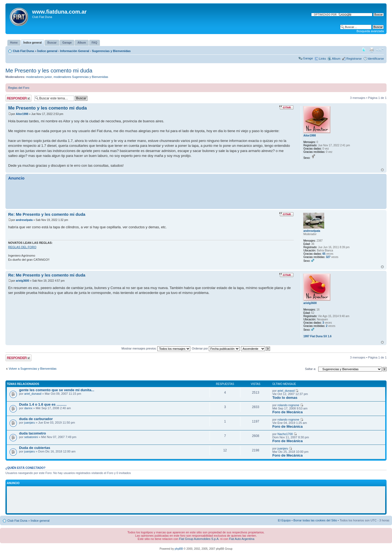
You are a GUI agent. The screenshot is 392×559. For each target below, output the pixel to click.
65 (324, 254)
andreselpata (24, 220)
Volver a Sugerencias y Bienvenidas (33, 369)
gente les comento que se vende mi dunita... (57, 390)
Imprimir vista (372, 50)
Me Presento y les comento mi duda (49, 71)
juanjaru (30, 423)
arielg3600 (22, 281)
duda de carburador (36, 419)
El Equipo (284, 520)
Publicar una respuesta (19, 98)
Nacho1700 (285, 434)
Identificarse (376, 59)
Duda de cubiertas (35, 448)
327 (328, 257)
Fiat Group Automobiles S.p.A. (199, 539)
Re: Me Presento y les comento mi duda (47, 214)
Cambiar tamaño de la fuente (380, 50)
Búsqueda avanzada (370, 31)
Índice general (47, 51)
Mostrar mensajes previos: (156, 348)
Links (323, 59)
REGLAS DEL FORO (22, 247)
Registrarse (354, 59)
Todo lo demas (285, 398)
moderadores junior (39, 77)
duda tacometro (33, 433)
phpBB (179, 549)
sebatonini (31, 437)
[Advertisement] (196, 195)
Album (336, 59)
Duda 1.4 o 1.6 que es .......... (43, 404)
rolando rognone (288, 405)
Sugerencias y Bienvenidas (111, 51)
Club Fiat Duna (23, 51)
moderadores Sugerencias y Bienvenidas (81, 77)
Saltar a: (310, 369)
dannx (28, 408)
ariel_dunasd (33, 394)
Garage (308, 58)
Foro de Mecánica (287, 412)
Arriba (382, 170)
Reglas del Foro (19, 88)
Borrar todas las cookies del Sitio (315, 520)
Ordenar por (215, 348)
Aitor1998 (22, 114)
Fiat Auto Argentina (242, 539)
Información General (75, 51)
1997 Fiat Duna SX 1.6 (317, 336)
